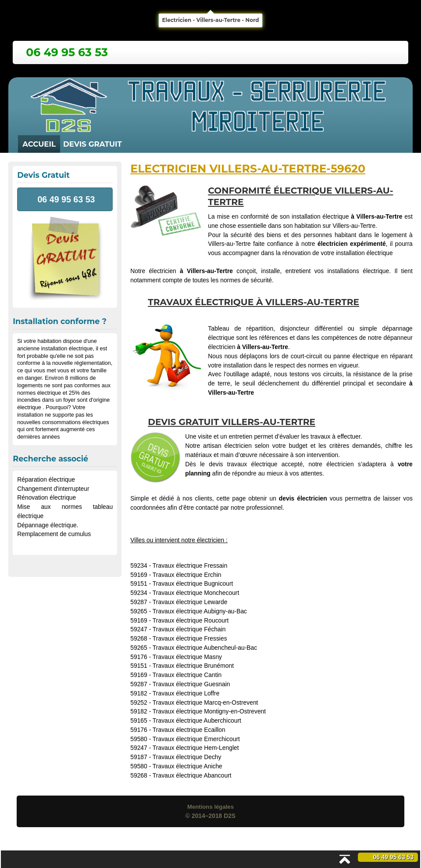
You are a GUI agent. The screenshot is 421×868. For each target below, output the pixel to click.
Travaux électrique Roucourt (191, 620)
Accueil (39, 144)
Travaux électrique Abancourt (192, 775)
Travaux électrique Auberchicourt (197, 720)
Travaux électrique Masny (187, 657)
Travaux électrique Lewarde (190, 602)
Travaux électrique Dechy (187, 757)
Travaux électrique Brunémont (193, 666)
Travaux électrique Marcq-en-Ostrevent (205, 702)
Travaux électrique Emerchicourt (196, 739)
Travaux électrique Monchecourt (196, 593)
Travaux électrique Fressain (190, 565)
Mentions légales (210, 807)
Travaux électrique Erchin (187, 575)
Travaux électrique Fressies (190, 638)
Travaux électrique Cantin (187, 675)
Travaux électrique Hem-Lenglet (196, 748)
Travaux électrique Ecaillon (189, 730)
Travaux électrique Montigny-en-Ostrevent (209, 711)
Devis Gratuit (93, 144)
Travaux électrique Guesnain (191, 684)
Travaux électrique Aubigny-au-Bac (200, 611)
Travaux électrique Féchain (189, 629)
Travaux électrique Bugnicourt (193, 583)
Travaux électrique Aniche (187, 766)
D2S (230, 816)
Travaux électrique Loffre (186, 693)
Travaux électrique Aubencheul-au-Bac (205, 648)
